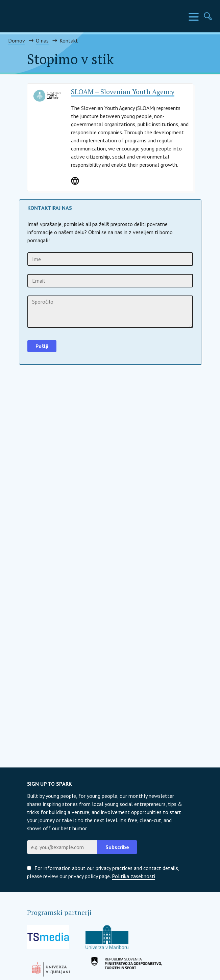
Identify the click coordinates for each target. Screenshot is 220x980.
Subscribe (117, 847)
